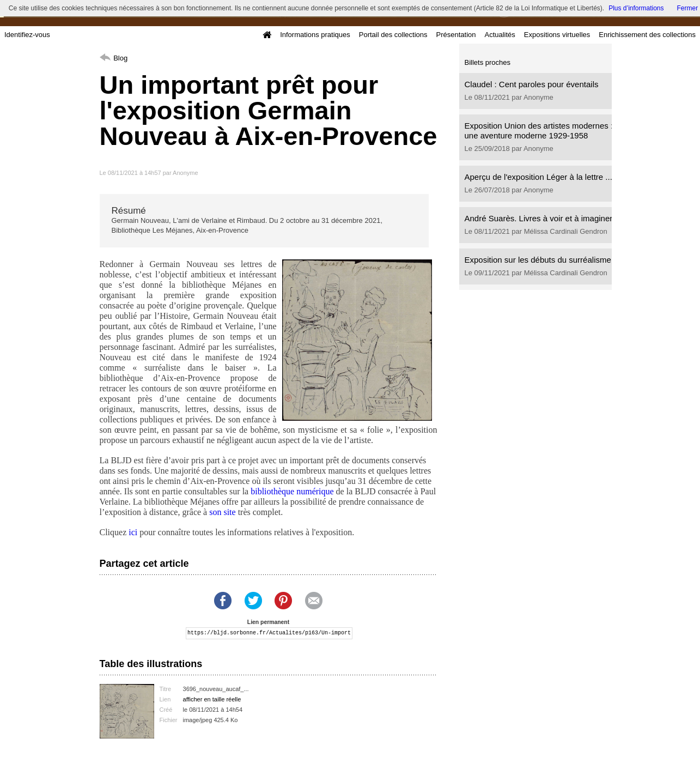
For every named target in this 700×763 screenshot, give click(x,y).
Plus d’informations (636, 8)
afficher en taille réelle (212, 699)
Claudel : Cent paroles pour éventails (532, 84)
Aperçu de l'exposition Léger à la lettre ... (538, 177)
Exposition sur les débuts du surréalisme (538, 260)
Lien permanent (268, 622)
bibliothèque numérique (292, 491)
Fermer (688, 8)
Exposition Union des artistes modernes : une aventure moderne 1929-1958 (539, 131)
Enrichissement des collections (647, 35)
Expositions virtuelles (557, 35)
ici (133, 532)
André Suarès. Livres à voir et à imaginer (539, 218)
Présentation (456, 35)
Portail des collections (393, 35)
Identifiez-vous (27, 35)
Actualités (500, 35)
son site (222, 512)
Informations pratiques (315, 35)
